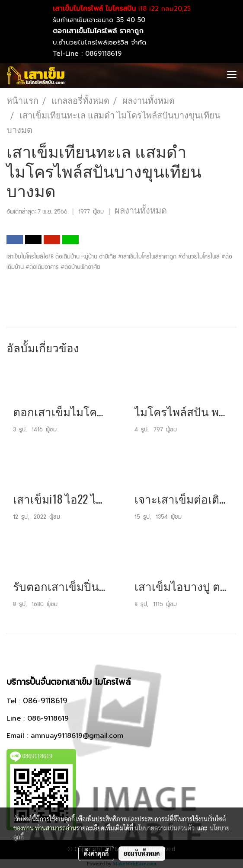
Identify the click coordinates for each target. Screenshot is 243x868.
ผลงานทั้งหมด (141, 211)
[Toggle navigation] (232, 75)
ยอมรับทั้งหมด (142, 853)
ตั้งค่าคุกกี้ (96, 853)
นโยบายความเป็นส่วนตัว (165, 828)
